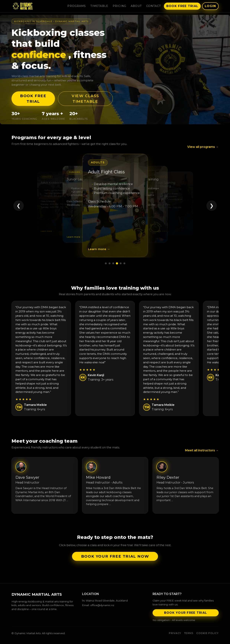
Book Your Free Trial (186, 613)
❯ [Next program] (212, 206)
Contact (154, 6)
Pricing (119, 6)
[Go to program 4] (117, 263)
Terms (189, 633)
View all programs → (203, 147)
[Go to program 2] (110, 263)
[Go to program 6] (124, 263)
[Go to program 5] (121, 263)
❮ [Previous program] (19, 206)
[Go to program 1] (106, 263)
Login (210, 6)
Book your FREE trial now (115, 556)
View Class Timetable (85, 99)
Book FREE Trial (33, 99)
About (136, 6)
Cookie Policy (207, 633)
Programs (77, 6)
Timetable (99, 6)
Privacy (175, 633)
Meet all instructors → (202, 450)
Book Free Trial (182, 6)
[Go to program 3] (113, 263)
